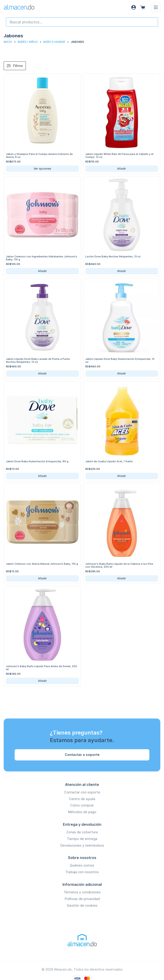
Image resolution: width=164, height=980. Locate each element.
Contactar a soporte (82, 755)
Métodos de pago (82, 812)
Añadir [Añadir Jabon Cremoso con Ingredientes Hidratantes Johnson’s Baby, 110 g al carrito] (42, 271)
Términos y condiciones (82, 892)
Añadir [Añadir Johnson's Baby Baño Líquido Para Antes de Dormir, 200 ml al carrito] (42, 681)
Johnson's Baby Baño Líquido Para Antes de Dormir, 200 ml (42, 668)
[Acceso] (134, 7)
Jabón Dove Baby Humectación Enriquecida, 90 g (37, 461)
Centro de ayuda (82, 799)
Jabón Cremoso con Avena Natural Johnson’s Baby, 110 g (42, 564)
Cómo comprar (82, 805)
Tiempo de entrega (82, 839)
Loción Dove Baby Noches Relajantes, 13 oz (113, 256)
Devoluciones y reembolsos (82, 845)
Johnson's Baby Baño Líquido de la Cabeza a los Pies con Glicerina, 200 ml (119, 565)
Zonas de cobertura (82, 832)
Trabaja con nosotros (82, 872)
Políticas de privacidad (82, 899)
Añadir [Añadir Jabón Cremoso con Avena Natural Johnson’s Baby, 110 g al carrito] (42, 578)
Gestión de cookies (82, 905)
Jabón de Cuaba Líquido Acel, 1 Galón (109, 461)
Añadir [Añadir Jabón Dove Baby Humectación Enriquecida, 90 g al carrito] (42, 476)
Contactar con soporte (82, 792)
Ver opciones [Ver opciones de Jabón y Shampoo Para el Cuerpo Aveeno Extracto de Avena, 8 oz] (42, 169)
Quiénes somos (82, 865)
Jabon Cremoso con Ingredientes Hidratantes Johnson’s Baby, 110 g (42, 258)
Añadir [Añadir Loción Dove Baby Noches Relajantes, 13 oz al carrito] (122, 271)
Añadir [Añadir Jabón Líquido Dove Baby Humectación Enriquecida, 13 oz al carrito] (122, 373)
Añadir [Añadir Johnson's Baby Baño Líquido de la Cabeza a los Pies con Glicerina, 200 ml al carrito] (122, 578)
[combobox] (82, 22)
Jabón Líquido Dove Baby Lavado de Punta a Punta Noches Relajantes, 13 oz (38, 360)
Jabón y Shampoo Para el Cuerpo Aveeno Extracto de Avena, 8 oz (39, 156)
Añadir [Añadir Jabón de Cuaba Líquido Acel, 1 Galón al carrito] (122, 476)
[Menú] (156, 7)
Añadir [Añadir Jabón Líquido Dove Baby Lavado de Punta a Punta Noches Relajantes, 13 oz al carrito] (42, 373)
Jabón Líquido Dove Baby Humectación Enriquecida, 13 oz (120, 360)
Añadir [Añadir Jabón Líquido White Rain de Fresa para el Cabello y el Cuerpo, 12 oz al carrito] (122, 169)
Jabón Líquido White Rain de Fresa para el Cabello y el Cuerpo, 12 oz (119, 156)
